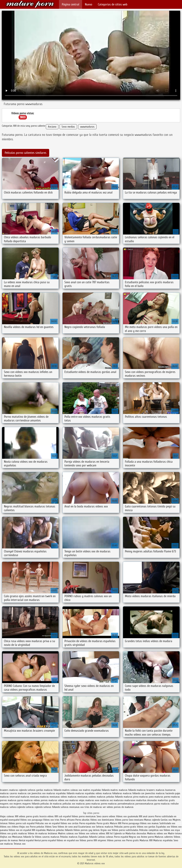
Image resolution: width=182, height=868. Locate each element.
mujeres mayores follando (27, 804)
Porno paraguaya (131, 823)
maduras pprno (15, 800)
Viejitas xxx (6, 837)
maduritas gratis (166, 800)
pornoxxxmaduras (144, 804)
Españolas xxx (163, 827)
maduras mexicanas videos (54, 797)
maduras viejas (77, 800)
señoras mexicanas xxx (72, 807)
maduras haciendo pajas (168, 793)
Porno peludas (37, 827)
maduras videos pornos (36, 800)
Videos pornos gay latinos (87, 830)
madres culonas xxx (72, 790)
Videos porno (122, 820)
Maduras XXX (146, 840)
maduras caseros (9, 793)
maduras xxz (106, 800)
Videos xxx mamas (149, 823)
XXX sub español (63, 816)
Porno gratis (103, 823)
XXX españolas (39, 830)
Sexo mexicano (136, 820)
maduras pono (146, 797)
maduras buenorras (166, 790)
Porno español (121, 837)
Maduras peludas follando (60, 830)
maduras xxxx (92, 800)
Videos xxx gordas (146, 827)
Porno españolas (88, 823)
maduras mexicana (30, 797)
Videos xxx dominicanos (103, 820)
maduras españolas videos (89, 793)
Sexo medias (68, 127)
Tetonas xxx (20, 844)
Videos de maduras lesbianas (43, 833)
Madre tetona (175, 833)
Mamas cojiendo (152, 820)
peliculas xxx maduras (74, 804)
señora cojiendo (17, 807)
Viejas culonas (7, 816)
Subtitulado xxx (167, 823)
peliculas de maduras (51, 804)
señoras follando (52, 807)
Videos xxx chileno (10, 827)
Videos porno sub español (22, 823)
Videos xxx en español (20, 830)
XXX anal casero (147, 816)
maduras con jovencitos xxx (32, 793)
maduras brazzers (146, 790)
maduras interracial (10, 797)
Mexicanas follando (22, 837)
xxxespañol (14, 820)
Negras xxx (135, 837)
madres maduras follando (123, 790)
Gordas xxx (167, 820)
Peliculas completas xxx (151, 830)
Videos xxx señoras (89, 833)
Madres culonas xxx (68, 833)
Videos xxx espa (172, 830)
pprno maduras (162, 804)
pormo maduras (109, 804)
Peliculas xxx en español (48, 823)
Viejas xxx (24, 827)
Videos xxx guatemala (127, 816)
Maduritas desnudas (136, 833)
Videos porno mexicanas (84, 816)
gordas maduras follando (49, 790)
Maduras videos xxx (30, 4)
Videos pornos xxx (116, 840)
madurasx (119, 800)
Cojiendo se (119, 833)
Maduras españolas (163, 840)
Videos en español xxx (68, 840)
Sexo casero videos (106, 816)
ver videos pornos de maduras (118, 807)
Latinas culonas (105, 837)
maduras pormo (162, 797)
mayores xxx (6, 804)
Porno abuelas (82, 820)
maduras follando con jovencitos (139, 793)
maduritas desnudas (147, 800)
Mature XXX (116, 823)
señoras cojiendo (34, 807)
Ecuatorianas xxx (87, 827)
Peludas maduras (69, 837)
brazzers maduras (9, 790)
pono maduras (93, 804)
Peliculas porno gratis (125, 827)
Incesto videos (47, 816)
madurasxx (130, 800)
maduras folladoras (112, 793)
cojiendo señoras (27, 790)
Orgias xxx (106, 830)
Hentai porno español (45, 840)
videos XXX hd (106, 833)
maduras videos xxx (59, 800)
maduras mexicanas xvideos (82, 797)
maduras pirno (131, 797)
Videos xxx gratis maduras (14, 833)
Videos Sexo (51, 827)
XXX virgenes (100, 840)
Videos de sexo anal (68, 827)
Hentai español (27, 840)
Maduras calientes (164, 837)
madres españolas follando (96, 790)
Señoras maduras (105, 827)
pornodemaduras (126, 804)
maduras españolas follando (60, 793)
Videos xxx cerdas (70, 823)
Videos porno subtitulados (125, 830)
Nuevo (89, 4)
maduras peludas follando (110, 797)
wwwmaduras (87, 127)
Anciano (52, 127)
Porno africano (67, 820)
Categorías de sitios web (113, 4)
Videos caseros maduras (47, 837)
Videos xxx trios (52, 820)
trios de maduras (93, 807)
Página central (71, 4)
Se (33, 837)
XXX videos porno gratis (27, 816)
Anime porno (148, 837)
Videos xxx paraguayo (32, 820)
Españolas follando (88, 837)
